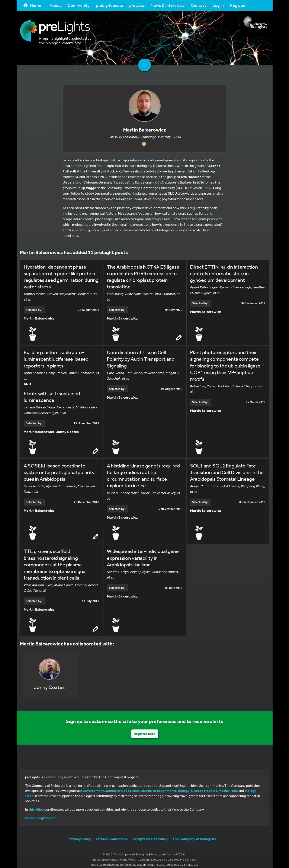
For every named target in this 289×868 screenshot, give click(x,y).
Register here (145, 729)
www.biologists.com (41, 814)
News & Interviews (168, 5)
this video (36, 805)
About (55, 5)
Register (238, 5)
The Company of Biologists (194, 834)
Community (79, 5)
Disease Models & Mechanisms (214, 786)
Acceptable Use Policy (150, 834)
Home (32, 5)
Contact (199, 5)
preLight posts (109, 5)
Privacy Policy (80, 834)
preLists (137, 5)
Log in (218, 5)
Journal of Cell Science (123, 786)
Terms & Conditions (112, 834)
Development (93, 786)
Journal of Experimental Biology (165, 786)
